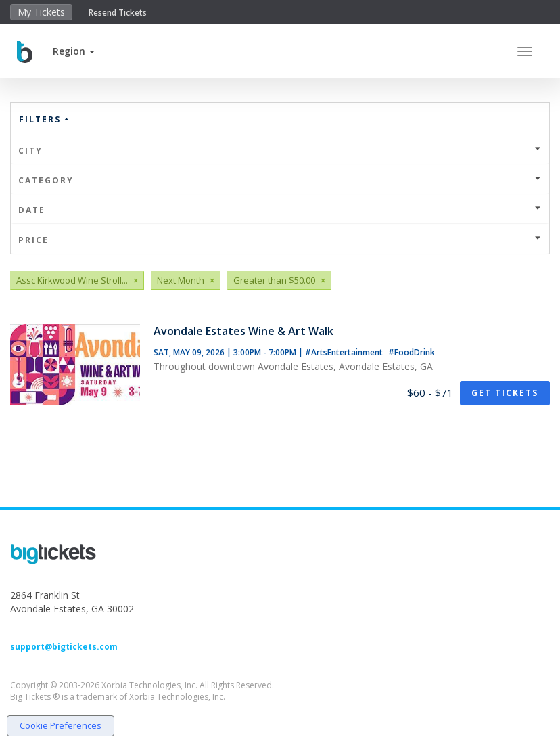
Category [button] (280, 180)
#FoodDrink (412, 352)
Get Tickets (505, 393)
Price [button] (280, 240)
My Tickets (41, 12)
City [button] (280, 151)
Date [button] (280, 210)
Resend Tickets (118, 13)
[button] (74, 51)
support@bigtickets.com (64, 647)
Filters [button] (45, 119)
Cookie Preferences (61, 725)
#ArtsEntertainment (345, 352)
